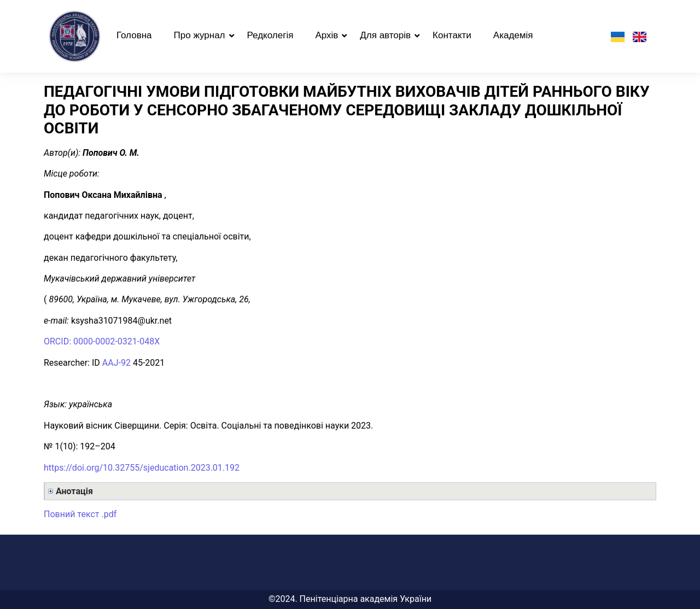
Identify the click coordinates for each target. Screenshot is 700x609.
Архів (326, 35)
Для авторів (385, 35)
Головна (134, 35)
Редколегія (270, 35)
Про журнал (200, 35)
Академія (513, 35)
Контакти (452, 35)
